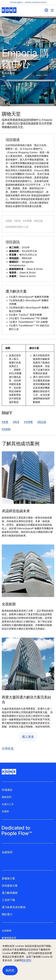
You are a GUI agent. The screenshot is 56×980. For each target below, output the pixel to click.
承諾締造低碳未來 (16, 511)
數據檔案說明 (9, 938)
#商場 (16, 422)
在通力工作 (8, 804)
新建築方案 (8, 878)
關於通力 (7, 914)
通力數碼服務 (10, 893)
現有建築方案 (10, 886)
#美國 (5, 422)
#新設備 (42, 422)
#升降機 (28, 422)
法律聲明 (7, 931)
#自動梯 (6, 429)
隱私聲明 (26, 960)
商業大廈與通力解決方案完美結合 (26, 700)
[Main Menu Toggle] (52, 10)
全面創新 (9, 604)
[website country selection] (46, 10)
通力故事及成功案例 (14, 907)
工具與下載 (8, 900)
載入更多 (28, 737)
